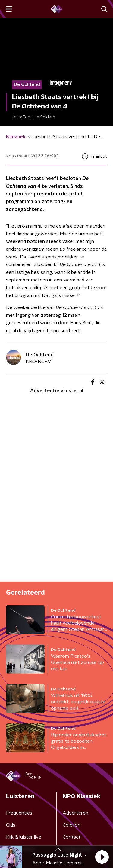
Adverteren (75, 813)
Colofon (72, 825)
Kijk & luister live (24, 837)
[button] (102, 857)
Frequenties (19, 813)
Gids (11, 825)
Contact (72, 837)
